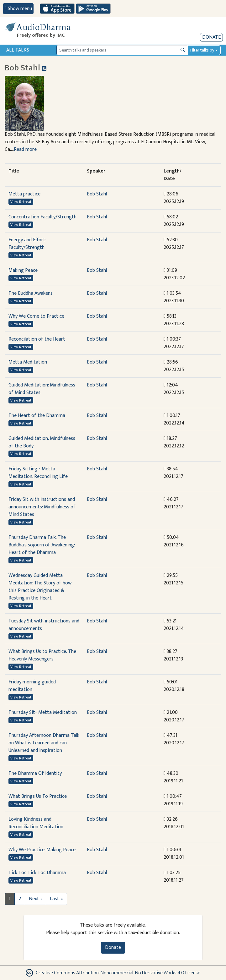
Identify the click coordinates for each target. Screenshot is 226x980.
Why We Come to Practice (36, 316)
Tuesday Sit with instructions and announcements (44, 625)
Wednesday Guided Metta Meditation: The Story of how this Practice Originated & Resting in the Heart (40, 587)
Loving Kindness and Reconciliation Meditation (36, 823)
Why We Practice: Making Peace (42, 850)
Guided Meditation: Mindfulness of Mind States (42, 389)
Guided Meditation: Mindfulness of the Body (42, 442)
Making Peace (23, 270)
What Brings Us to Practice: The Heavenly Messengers (42, 655)
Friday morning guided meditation (32, 686)
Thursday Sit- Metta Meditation (43, 712)
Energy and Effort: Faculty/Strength (27, 244)
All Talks (18, 50)
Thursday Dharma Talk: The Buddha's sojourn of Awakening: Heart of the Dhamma (42, 545)
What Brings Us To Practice (38, 796)
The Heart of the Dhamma (37, 416)
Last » (56, 899)
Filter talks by (202, 50)
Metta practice (24, 194)
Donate (211, 37)
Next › (35, 899)
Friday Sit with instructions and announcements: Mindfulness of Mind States (42, 507)
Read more (25, 149)
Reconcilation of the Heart (37, 339)
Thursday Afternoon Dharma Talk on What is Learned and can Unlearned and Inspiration (44, 743)
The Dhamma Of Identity (35, 773)
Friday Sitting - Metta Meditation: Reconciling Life (38, 473)
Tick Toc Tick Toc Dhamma (37, 873)
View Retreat (21, 202)
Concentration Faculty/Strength (42, 217)
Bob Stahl (97, 194)
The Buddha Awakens (31, 293)
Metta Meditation (28, 362)
